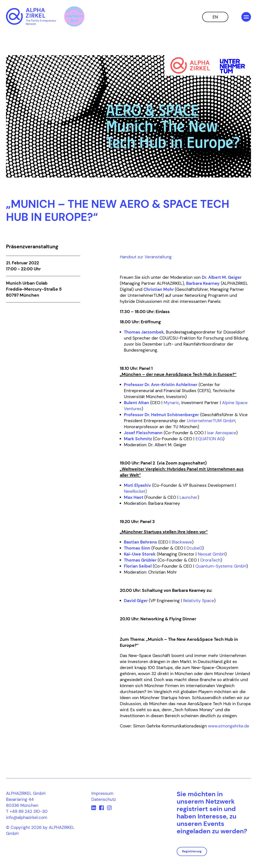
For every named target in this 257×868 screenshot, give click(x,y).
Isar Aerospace (222, 433)
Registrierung (192, 851)
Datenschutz (104, 799)
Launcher (189, 497)
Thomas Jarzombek (144, 332)
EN (215, 17)
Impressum (102, 793)
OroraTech (210, 560)
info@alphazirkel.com (27, 817)
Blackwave (182, 542)
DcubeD (194, 548)
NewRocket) (135, 491)
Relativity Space (199, 601)
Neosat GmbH (211, 554)
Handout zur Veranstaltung (146, 257)
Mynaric (171, 403)
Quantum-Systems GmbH (221, 566)
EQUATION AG (209, 439)
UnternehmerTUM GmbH (211, 421)
